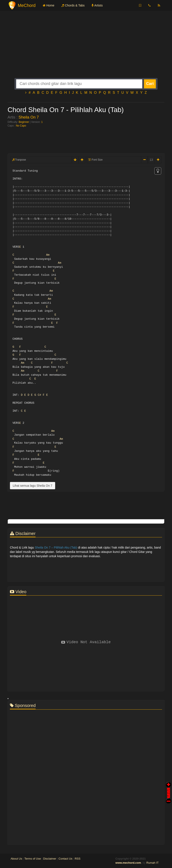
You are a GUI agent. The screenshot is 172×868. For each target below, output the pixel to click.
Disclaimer (50, 859)
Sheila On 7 (29, 117)
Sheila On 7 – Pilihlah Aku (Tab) (56, 547)
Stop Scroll (169, 798)
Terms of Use (33, 859)
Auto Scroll (169, 787)
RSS (77, 859)
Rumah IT (152, 863)
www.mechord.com (128, 863)
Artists (97, 5)
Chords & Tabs (73, 5)
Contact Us (66, 859)
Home (48, 5)
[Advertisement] (86, 48)
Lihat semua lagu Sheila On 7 (33, 486)
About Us (16, 859)
